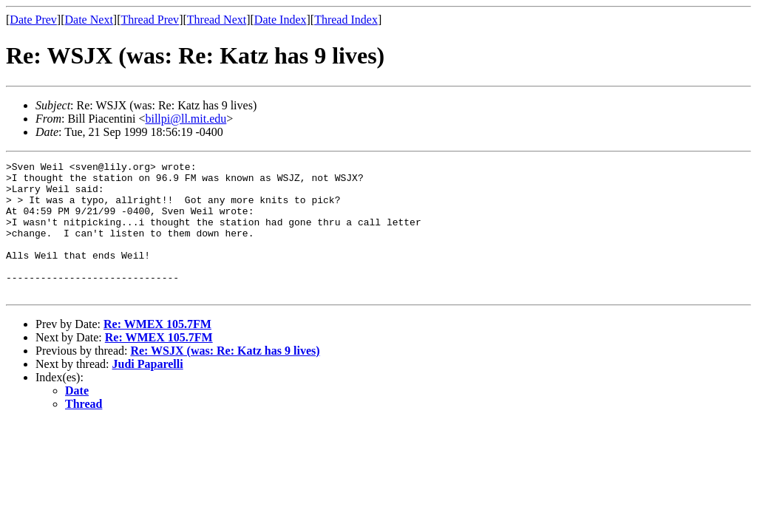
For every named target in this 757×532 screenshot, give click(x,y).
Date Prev (33, 20)
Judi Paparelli (148, 391)
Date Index (281, 20)
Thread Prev (150, 20)
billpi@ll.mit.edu (186, 119)
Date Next (89, 20)
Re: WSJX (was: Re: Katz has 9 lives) (225, 377)
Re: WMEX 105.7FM (157, 351)
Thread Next (217, 20)
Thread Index (346, 20)
